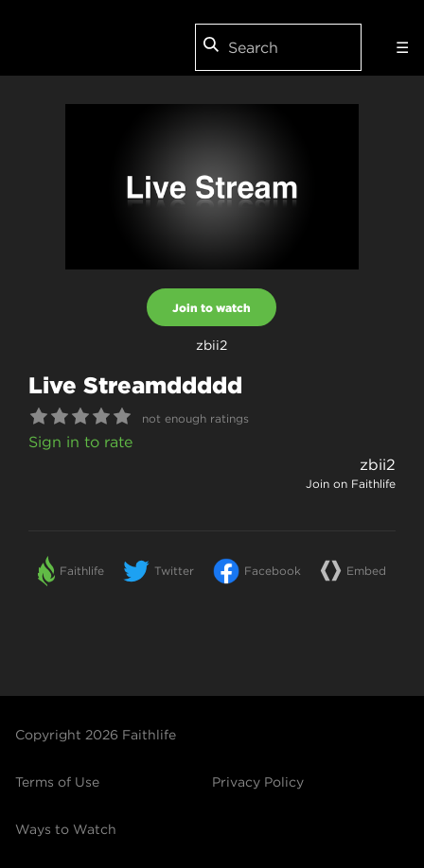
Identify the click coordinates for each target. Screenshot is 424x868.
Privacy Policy (258, 782)
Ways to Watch (66, 829)
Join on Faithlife (351, 484)
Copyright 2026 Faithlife (96, 735)
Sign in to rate (80, 442)
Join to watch (212, 307)
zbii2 (378, 464)
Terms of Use (57, 782)
